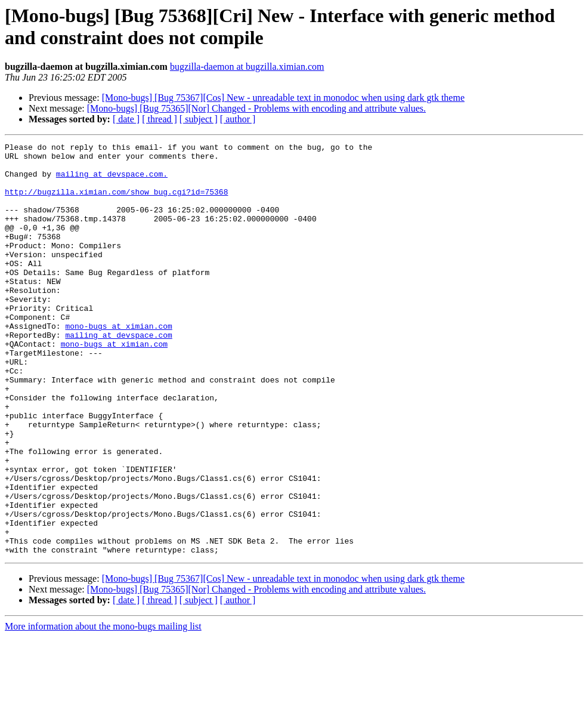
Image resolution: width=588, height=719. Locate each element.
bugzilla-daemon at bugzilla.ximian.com (247, 67)
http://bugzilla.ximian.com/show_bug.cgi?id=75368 (116, 202)
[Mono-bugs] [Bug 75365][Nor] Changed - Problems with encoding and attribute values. (256, 108)
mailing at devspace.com (118, 374)
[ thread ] (160, 119)
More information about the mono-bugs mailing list (103, 709)
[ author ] (238, 119)
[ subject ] (199, 119)
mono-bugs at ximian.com (118, 363)
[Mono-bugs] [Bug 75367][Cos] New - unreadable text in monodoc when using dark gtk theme (283, 98)
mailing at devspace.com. (112, 181)
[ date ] (126, 119)
